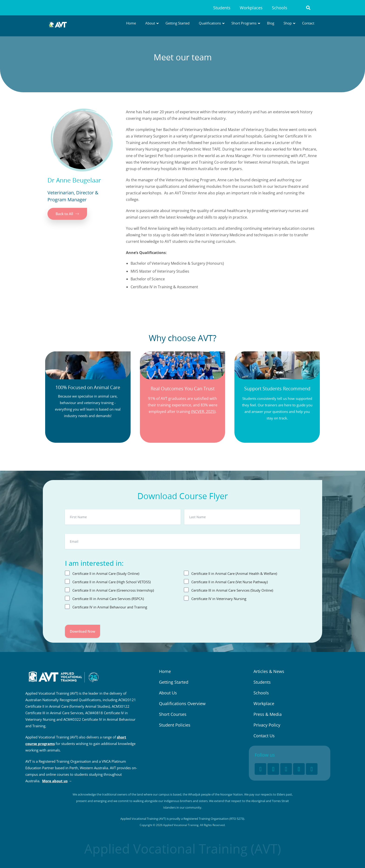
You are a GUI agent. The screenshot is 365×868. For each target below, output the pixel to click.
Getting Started (174, 682)
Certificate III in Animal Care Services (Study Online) (232, 590)
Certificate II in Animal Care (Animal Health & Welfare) (234, 573)
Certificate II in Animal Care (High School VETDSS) (112, 582)
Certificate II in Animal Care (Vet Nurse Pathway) (230, 582)
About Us (168, 693)
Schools (280, 8)
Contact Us (264, 736)
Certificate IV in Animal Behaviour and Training (110, 607)
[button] (308, 8)
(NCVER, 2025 (203, 412)
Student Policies (175, 725)
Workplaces (251, 8)
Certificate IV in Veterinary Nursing (219, 599)
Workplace (264, 703)
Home (165, 671)
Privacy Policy (267, 725)
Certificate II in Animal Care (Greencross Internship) (113, 590)
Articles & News (269, 671)
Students (222, 8)
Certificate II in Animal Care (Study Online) (106, 573)
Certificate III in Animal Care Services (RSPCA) (108, 599)
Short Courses (173, 714)
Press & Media (268, 714)
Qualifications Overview (182, 703)
